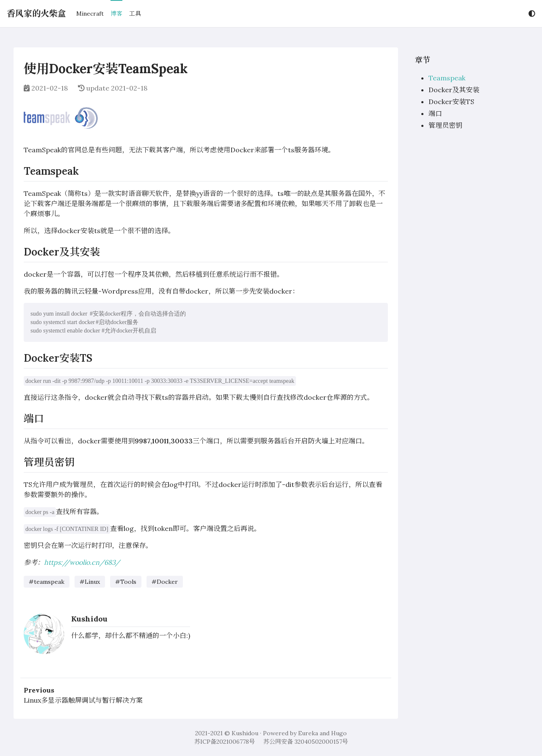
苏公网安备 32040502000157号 (306, 742)
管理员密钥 (445, 125)
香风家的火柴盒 (36, 13)
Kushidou (89, 619)
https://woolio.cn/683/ (82, 562)
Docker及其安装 (454, 90)
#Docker (165, 582)
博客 (116, 14)
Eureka (308, 733)
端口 (435, 113)
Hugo (339, 733)
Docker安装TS (451, 102)
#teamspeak (47, 582)
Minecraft (90, 14)
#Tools (126, 582)
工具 (135, 14)
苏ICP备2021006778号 (225, 742)
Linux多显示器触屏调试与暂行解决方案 (83, 700)
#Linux (90, 582)
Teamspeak (447, 78)
